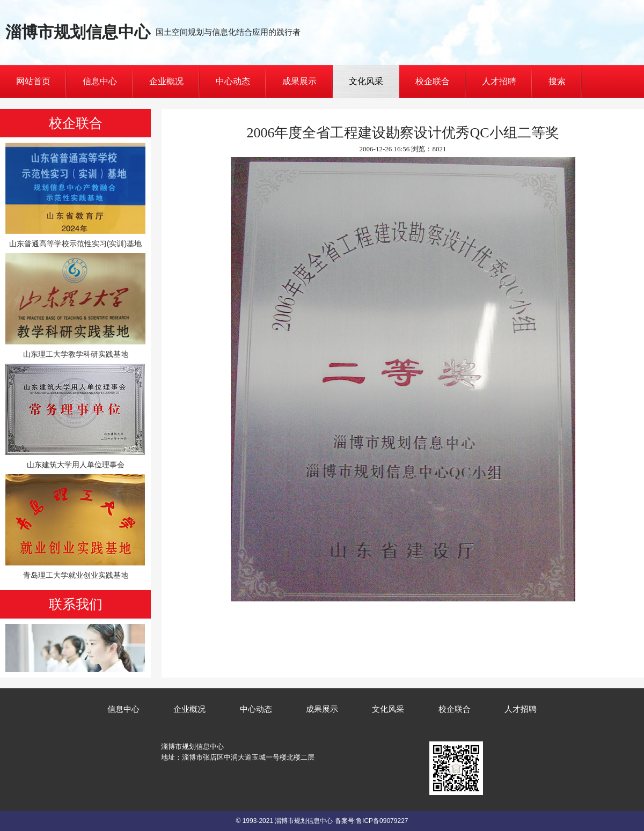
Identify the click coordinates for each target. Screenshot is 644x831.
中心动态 (233, 81)
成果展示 (299, 81)
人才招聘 (499, 81)
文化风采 (366, 81)
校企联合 (433, 81)
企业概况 (166, 81)
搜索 (557, 81)
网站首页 (33, 81)
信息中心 (100, 81)
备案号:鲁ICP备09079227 (372, 821)
